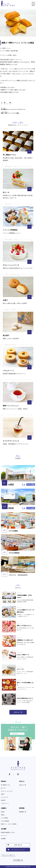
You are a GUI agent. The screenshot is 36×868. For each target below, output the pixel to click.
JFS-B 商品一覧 (18, 860)
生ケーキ (3, 788)
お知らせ (22, 781)
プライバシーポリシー (8, 855)
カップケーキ (4, 797)
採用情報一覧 (22, 812)
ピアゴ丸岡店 (4, 818)
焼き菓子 (3, 800)
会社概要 (4, 829)
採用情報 (22, 808)
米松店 (3, 815)
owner (2, 104)
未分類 (10, 104)
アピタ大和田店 (5, 821)
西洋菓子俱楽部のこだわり (8, 833)
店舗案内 (4, 808)
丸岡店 (3, 812)
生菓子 (3, 794)
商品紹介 (4, 781)
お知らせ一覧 (22, 785)
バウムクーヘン (5, 803)
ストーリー (4, 836)
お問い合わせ (18, 845)
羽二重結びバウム (6, 785)
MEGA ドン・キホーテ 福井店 (9, 824)
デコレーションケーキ (7, 791)
